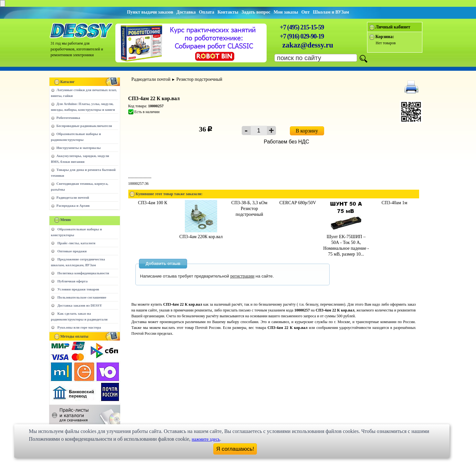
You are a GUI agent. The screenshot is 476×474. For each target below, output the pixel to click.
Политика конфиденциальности (83, 273)
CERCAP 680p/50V (298, 203)
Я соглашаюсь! (235, 449)
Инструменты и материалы (79, 148)
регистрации (243, 276)
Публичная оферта (73, 281)
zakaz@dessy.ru (308, 45)
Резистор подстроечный (199, 79)
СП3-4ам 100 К (153, 203)
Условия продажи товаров (78, 289)
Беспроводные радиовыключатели (84, 126)
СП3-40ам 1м (395, 203)
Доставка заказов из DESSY (80, 305)
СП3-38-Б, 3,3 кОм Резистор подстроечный (249, 209)
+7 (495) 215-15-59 (302, 27)
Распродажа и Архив (73, 205)
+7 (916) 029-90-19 (302, 36)
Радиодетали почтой (73, 197)
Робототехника (68, 118)
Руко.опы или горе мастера (79, 327)
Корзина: (385, 37)
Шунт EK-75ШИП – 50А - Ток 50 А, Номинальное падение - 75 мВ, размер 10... (346, 242)
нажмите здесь (206, 439)
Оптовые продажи (72, 251)
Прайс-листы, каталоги (76, 243)
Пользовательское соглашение (82, 297)
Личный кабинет (393, 27)
